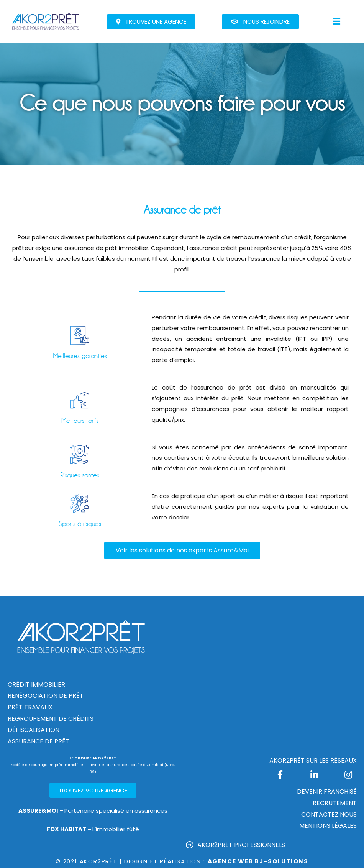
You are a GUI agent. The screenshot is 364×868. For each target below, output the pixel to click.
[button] (151, 22)
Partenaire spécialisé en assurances (93, 811)
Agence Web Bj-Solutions (258, 861)
